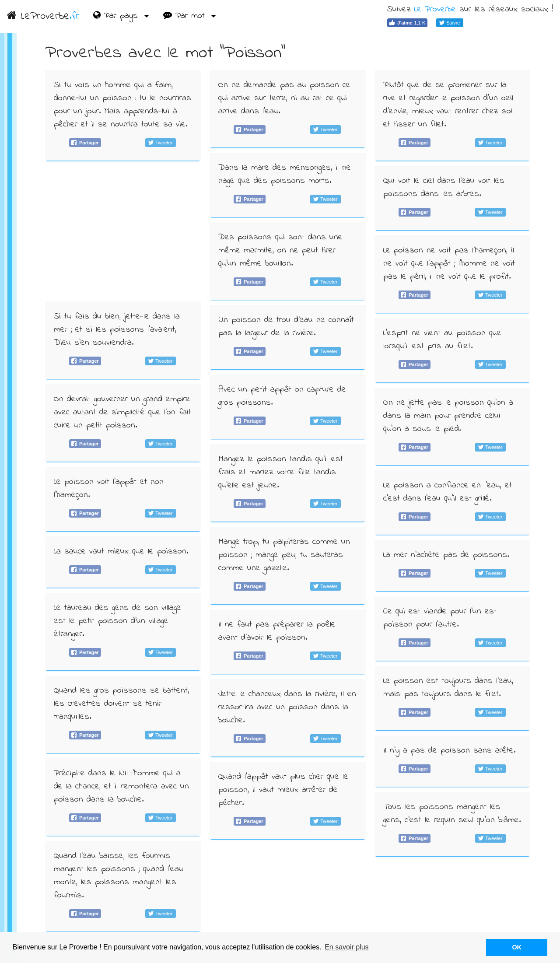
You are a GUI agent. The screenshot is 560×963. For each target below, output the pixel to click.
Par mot (186, 16)
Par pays (117, 16)
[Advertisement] (123, 231)
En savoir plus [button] (347, 947)
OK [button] (517, 947)
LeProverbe (43, 16)
